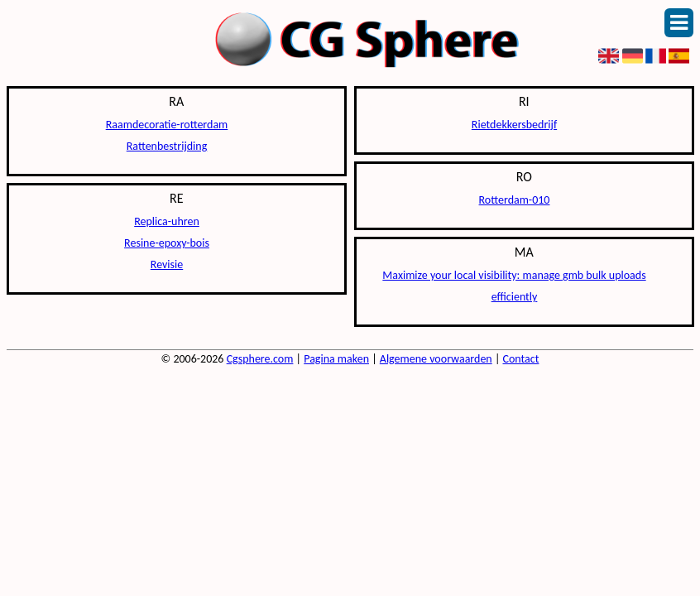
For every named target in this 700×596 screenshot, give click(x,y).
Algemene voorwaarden (436, 359)
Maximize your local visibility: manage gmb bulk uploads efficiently (514, 286)
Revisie (167, 264)
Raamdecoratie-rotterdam (167, 125)
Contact (521, 359)
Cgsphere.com (260, 359)
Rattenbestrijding (167, 146)
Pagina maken (336, 359)
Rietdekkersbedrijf (514, 125)
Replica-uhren (167, 221)
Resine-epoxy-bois (167, 243)
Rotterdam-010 (515, 200)
